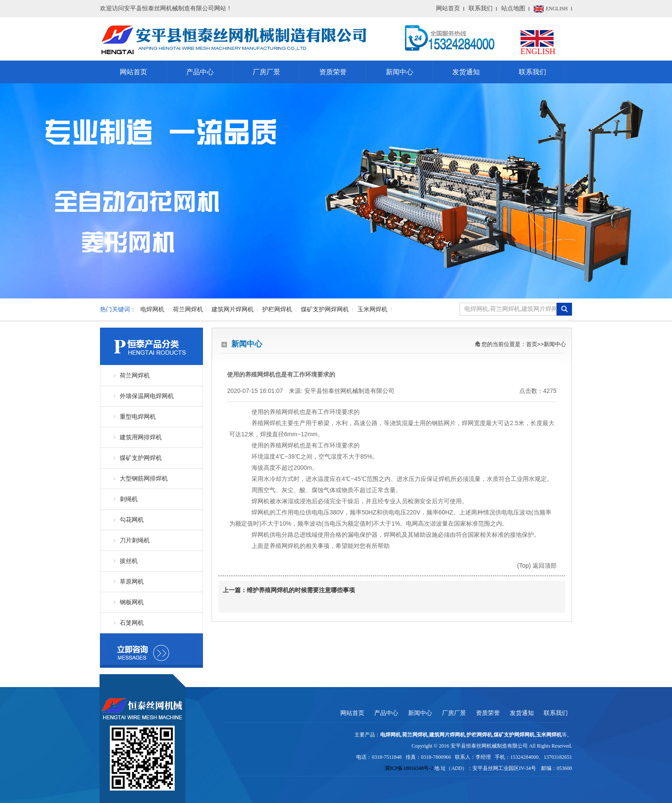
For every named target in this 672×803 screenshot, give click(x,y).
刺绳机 (129, 499)
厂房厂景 (266, 72)
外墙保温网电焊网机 (147, 396)
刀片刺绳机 (135, 540)
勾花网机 (132, 520)
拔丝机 (129, 561)
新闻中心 (400, 72)
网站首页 (448, 8)
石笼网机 (132, 623)
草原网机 (132, 582)
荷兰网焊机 (135, 376)
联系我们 (481, 8)
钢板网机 (132, 602)
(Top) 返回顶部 (537, 566)
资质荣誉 (333, 72)
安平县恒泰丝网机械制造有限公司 (349, 391)
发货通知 (466, 72)
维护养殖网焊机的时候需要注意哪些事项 (301, 590)
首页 (532, 344)
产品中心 (200, 72)
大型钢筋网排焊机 (144, 479)
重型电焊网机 (138, 417)
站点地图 (513, 8)
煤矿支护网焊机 (141, 458)
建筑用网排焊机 (141, 437)
